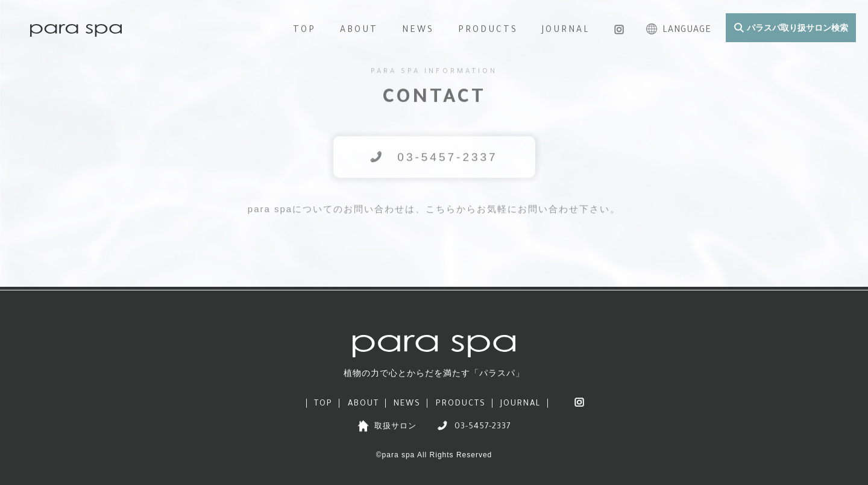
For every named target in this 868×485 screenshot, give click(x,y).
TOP (304, 31)
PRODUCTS (488, 31)
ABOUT (359, 31)
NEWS (418, 31)
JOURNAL (566, 31)
